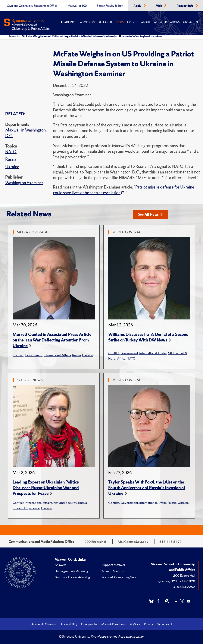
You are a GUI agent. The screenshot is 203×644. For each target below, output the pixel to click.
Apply (138, 6)
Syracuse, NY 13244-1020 (176, 581)
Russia (11, 159)
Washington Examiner (24, 183)
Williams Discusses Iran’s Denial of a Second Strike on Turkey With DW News (148, 337)
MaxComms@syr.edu (133, 542)
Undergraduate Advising (71, 571)
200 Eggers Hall (184, 575)
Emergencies (89, 624)
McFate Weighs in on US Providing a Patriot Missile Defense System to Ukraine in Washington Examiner (92, 36)
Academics (68, 22)
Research (105, 22)
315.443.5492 (170, 542)
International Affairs (57, 355)
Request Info (185, 6)
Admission (87, 22)
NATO (11, 152)
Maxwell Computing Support (122, 577)
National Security (65, 503)
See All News (150, 214)
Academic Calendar (44, 624)
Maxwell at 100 (77, 6)
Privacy (149, 624)
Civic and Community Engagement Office (32, 6)
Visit (159, 6)
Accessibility (69, 624)
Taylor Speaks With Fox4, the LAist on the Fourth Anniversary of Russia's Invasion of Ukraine (147, 488)
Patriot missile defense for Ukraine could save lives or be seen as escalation (124, 190)
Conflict (18, 355)
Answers (60, 565)
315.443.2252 (184, 587)
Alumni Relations (167, 22)
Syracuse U (165, 624)
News (120, 22)
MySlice (135, 624)
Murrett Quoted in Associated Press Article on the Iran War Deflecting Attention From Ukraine (52, 340)
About (146, 22)
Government (34, 355)
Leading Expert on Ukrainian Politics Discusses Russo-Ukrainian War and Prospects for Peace (46, 488)
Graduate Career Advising (72, 577)
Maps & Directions (114, 624)
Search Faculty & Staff (110, 6)
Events (132, 22)
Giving (188, 22)
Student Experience (26, 508)
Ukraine (12, 167)
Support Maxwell (114, 565)
